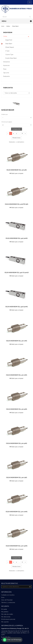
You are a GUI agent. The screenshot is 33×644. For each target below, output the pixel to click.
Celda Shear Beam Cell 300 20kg (16, 375)
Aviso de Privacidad (7, 600)
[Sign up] (30, 587)
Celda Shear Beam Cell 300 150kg (17, 546)
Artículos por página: (7, 122)
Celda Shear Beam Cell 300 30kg (17, 409)
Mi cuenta (4, 609)
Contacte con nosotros (8, 595)
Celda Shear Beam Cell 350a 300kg (16, 307)
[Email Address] (15, 587)
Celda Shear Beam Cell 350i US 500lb (16, 273)
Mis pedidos (5, 612)
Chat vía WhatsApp (12, 640)
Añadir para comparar (16, 173)
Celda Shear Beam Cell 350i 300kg (17, 238)
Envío (3, 597)
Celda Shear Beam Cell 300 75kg (17, 478)
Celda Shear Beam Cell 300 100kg (16, 512)
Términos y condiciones (8, 603)
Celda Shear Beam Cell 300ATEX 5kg (16, 204)
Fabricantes (8, 88)
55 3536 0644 (7, 637)
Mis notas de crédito (7, 614)
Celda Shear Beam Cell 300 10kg (17, 341)
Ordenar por (5, 114)
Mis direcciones (6, 617)
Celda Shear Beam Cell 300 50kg (16, 443)
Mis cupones (5, 622)
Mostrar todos (16, 138)
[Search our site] (15, 17)
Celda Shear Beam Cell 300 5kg (17, 170)
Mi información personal (8, 619)
